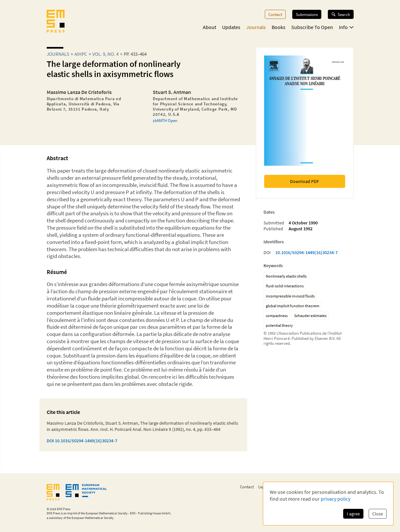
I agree (353, 514)
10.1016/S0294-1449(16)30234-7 (306, 252)
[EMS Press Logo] (56, 22)
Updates (231, 27)
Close (378, 514)
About (209, 27)
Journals (256, 27)
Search (341, 14)
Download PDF (304, 181)
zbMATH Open (165, 120)
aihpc (81, 54)
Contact (275, 14)
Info (346, 27)
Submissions (307, 14)
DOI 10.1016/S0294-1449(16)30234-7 (82, 441)
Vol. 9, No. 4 (105, 54)
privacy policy (336, 499)
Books (279, 27)
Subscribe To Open (312, 27)
